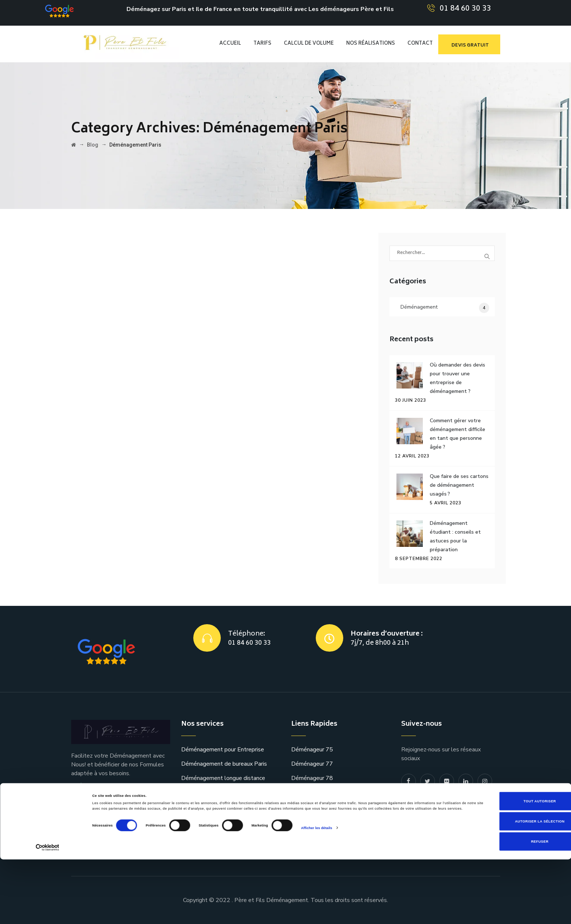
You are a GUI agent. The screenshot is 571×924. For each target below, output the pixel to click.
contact (411, 827)
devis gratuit (470, 46)
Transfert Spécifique (207, 792)
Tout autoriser (510, 865)
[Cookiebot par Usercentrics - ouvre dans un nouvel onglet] (47, 912)
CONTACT (420, 44)
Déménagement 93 (316, 821)
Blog (407, 798)
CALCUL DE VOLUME (309, 44)
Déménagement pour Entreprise (223, 750)
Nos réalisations (371, 44)
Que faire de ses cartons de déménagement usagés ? (459, 485)
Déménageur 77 (312, 764)
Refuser (510, 906)
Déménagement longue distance (223, 778)
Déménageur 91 (312, 792)
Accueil (230, 44)
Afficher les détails (317, 898)
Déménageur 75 (312, 750)
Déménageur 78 (312, 778)
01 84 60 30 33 (465, 9)
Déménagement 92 (316, 807)
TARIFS (262, 44)
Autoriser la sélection (510, 886)
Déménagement (419, 307)
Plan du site (417, 813)
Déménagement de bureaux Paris (224, 764)
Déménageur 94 (312, 835)
